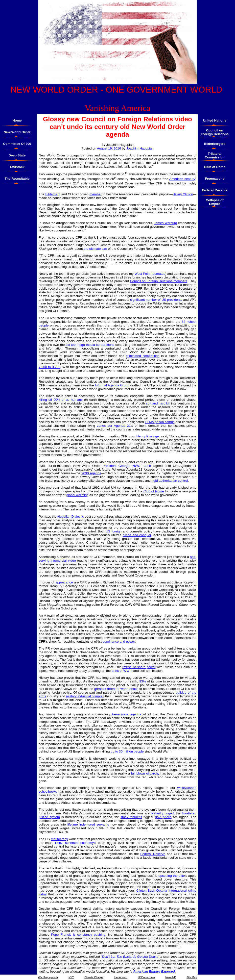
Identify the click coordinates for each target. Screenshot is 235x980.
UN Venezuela (146, 977)
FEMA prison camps (160, 422)
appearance (64, 582)
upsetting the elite (172, 876)
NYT (71, 977)
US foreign (114, 531)
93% (143, 681)
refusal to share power (139, 667)
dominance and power (119, 641)
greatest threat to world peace (116, 689)
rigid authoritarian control (170, 481)
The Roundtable (17, 179)
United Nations (215, 120)
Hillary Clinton (183, 194)
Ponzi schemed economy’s (76, 843)
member (96, 194)
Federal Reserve (153, 854)
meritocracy (59, 839)
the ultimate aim (95, 249)
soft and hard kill (158, 403)
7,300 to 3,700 (49, 367)
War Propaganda (48, 977)
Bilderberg (53, 194)
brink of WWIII (122, 671)
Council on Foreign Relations (215, 132)
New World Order (17, 132)
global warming (77, 495)
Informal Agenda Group (112, 385)
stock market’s (131, 817)
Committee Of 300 (17, 144)
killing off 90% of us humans (60, 400)
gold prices (163, 817)
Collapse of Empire (215, 202)
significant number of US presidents (156, 300)
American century (182, 179)
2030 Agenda (91, 473)
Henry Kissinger (148, 436)
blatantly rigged (162, 813)
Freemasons (215, 179)
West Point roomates (150, 274)
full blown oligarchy (145, 773)
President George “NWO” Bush (127, 466)
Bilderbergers (215, 144)
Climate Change (94, 977)
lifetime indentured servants (88, 824)
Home (17, 120)
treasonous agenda (127, 714)
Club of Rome (154, 491)
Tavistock (17, 167)
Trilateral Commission (215, 155)
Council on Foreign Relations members (158, 281)
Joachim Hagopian (140, 148)
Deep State (17, 155)
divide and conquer (137, 535)
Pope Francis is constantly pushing (78, 935)
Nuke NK (171, 977)
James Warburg (165, 223)
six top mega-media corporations (90, 345)
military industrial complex (85, 696)
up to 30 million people (127, 751)
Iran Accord (121, 977)
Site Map (192, 977)
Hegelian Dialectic (71, 516)
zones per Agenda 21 (114, 426)
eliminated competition (143, 356)
